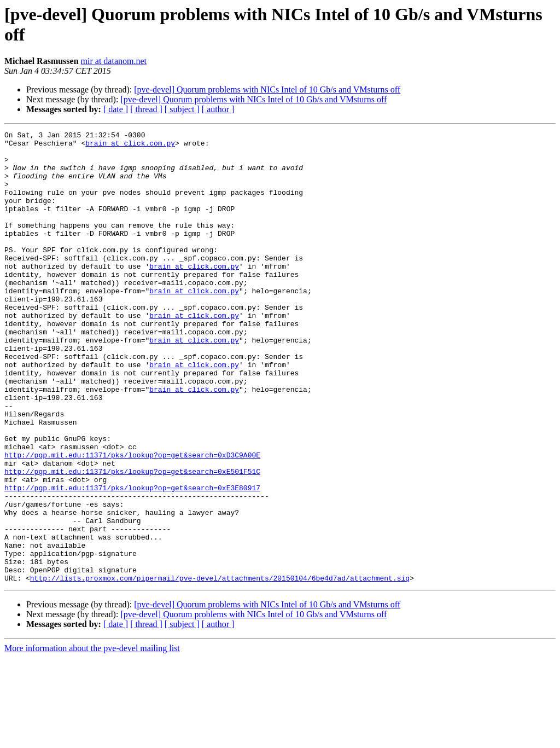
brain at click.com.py (130, 146)
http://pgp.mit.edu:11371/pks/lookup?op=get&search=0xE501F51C (132, 540)
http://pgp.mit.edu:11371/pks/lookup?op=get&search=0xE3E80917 (132, 560)
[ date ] (116, 109)
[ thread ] (146, 109)
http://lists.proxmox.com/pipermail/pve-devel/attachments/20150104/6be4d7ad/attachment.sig (220, 668)
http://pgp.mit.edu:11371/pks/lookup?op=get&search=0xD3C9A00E (132, 520)
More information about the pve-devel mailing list (92, 738)
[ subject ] (182, 109)
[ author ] (218, 109)
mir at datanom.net (114, 61)
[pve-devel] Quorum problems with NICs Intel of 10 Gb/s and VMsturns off (267, 89)
